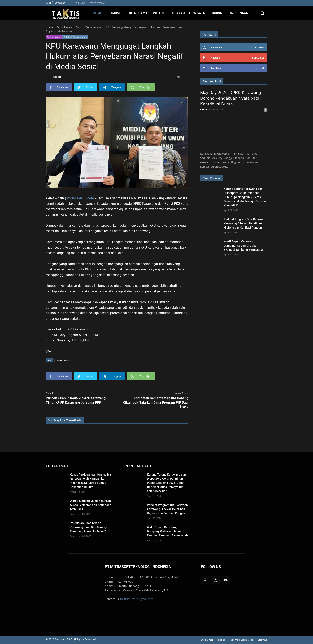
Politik (159, 13)
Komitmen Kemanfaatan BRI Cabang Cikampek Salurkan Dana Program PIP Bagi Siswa (156, 402)
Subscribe (258, 58)
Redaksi (114, 13)
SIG (70, 639)
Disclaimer (207, 640)
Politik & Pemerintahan (75, 37)
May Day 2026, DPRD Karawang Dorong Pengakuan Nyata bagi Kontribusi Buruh (231, 98)
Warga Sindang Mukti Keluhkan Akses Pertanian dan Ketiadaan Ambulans (91, 505)
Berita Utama (136, 13)
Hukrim (217, 13)
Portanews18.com (80, 198)
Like (262, 68)
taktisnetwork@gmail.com (137, 599)
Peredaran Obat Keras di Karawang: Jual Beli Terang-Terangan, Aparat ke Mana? (89, 527)
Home (97, 13)
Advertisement (97, 3)
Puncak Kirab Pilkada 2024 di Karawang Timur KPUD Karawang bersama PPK (76, 400)
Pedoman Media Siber (242, 640)
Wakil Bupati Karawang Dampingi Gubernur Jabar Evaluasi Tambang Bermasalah (244, 246)
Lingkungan (238, 13)
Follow (259, 47)
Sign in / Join (79, 3)
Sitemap (262, 640)
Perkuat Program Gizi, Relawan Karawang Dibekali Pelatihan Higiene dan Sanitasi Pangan (244, 223)
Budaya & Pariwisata (188, 13)
